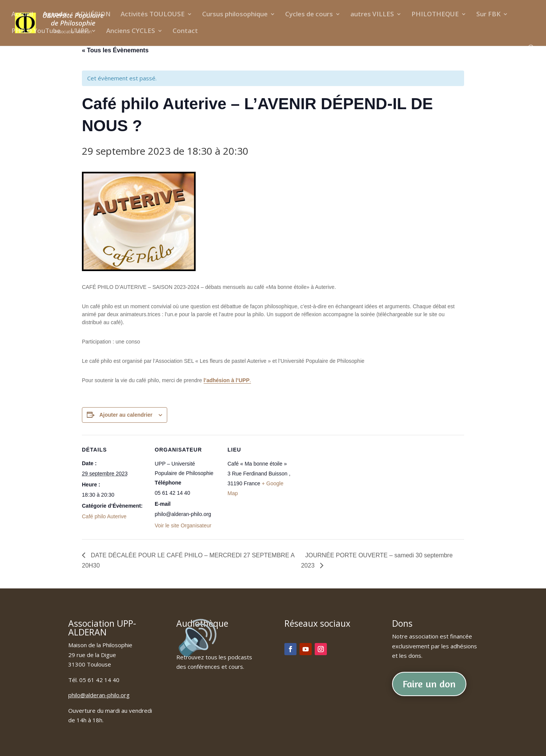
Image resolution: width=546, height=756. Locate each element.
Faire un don (429, 684)
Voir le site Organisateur (183, 525)
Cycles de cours (309, 15)
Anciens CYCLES (131, 31)
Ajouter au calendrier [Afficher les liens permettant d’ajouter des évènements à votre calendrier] (126, 415)
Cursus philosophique (235, 15)
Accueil (22, 15)
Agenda (55, 15)
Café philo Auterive (104, 516)
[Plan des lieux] (340, 487)
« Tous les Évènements (115, 50)
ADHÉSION (93, 15)
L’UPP (80, 31)
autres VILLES (372, 15)
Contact (185, 31)
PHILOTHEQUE (435, 15)
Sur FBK (488, 15)
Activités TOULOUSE (153, 15)
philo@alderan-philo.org (99, 695)
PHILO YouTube (36, 31)
